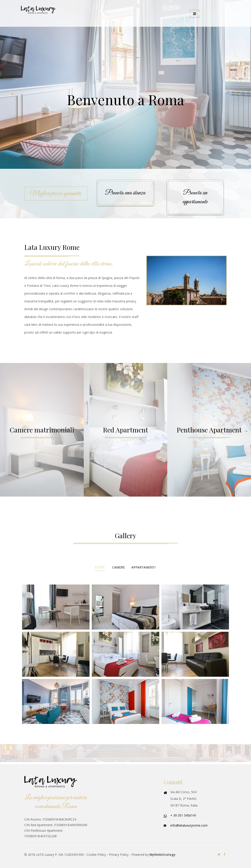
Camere (118, 567)
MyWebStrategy (162, 855)
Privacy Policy (119, 855)
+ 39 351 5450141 (183, 815)
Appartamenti (143, 567)
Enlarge (56, 607)
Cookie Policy (96, 855)
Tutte (100, 567)
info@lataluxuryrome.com (189, 825)
